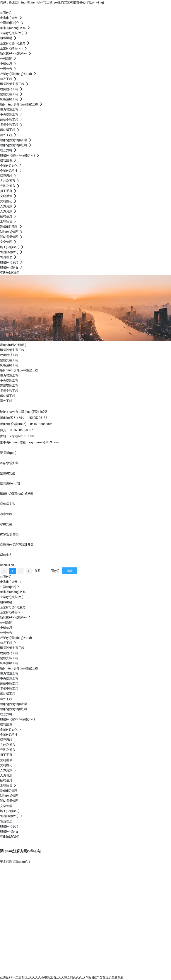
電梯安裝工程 (9, 391)
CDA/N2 (6, 555)
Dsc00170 (7, 565)
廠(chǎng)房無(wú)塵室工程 (19, 370)
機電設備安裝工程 (12, 350)
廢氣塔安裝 (8, 504)
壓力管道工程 (9, 375)
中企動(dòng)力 (97, 972)
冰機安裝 (6, 524)
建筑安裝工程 (9, 385)
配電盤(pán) (8, 453)
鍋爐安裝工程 (9, 360)
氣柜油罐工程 (9, 365)
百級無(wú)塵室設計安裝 (17, 544)
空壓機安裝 (8, 473)
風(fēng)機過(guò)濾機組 (17, 494)
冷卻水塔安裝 (9, 463)
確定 (70, 571)
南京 (111, 972)
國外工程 (6, 401)
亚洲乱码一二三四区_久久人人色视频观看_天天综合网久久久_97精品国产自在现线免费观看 (62, 977)
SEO (118, 972)
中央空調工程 (9, 380)
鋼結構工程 (8, 396)
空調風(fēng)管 (10, 483)
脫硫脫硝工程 (9, 355)
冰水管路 (6, 514)
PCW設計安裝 (9, 534)
